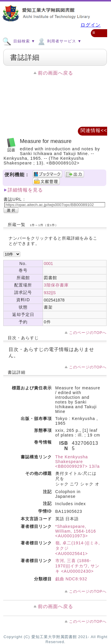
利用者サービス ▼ (59, 41)
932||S (50, 293)
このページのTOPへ (88, 333)
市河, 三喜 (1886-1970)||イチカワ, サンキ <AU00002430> (78, 566)
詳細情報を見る (25, 190)
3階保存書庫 (56, 285)
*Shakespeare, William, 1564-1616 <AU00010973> (76, 531)
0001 (48, 263)
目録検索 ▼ (19, 41)
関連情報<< (94, 130)
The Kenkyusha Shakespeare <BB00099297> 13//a (78, 462)
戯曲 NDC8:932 (71, 579)
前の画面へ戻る (55, 73)
